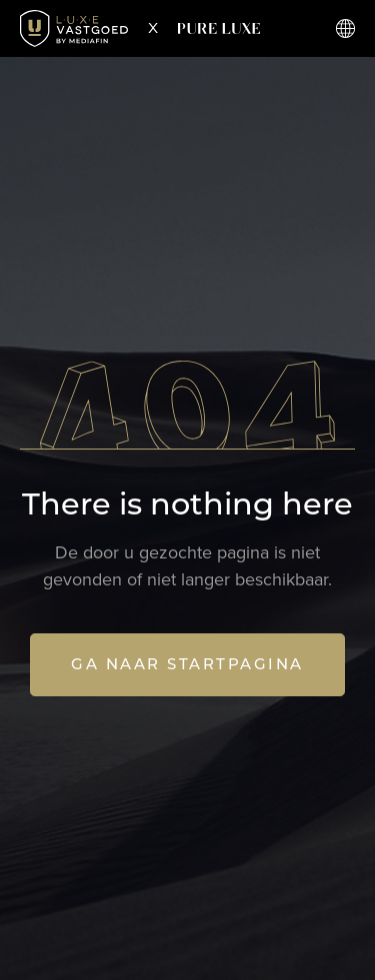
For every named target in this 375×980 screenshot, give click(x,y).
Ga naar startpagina (187, 664)
